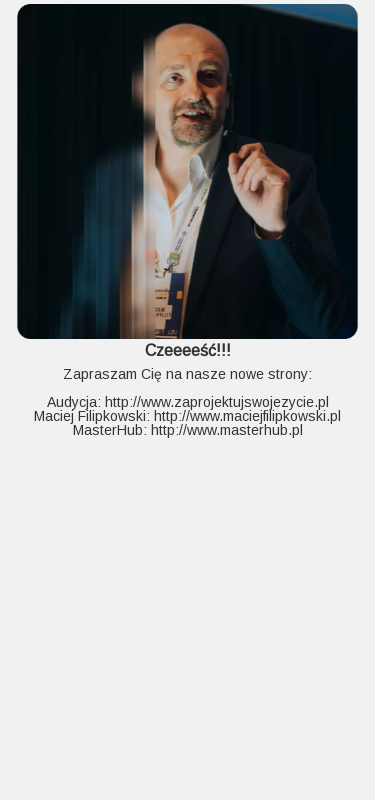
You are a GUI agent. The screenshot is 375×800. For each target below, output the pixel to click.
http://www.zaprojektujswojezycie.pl (217, 402)
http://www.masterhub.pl (227, 430)
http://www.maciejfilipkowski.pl (247, 416)
